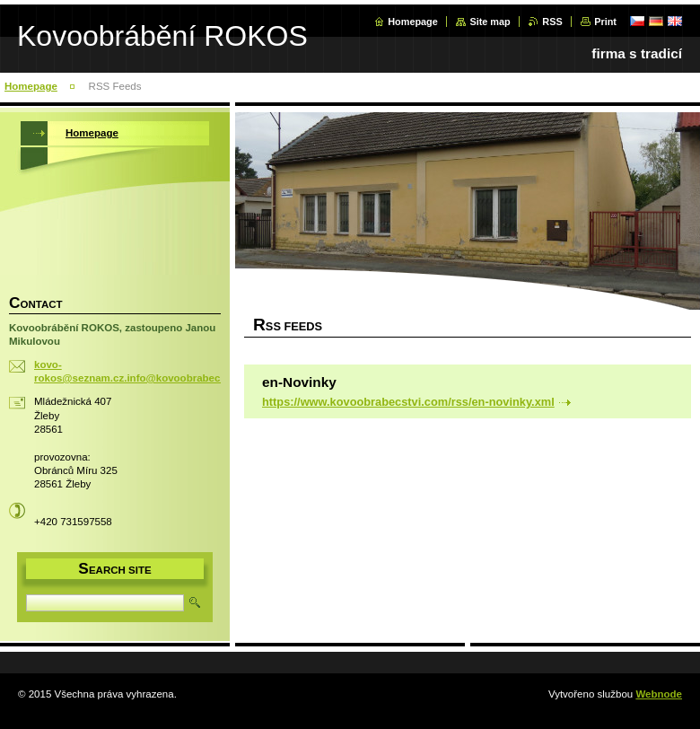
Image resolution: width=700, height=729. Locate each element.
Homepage (413, 22)
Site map (490, 22)
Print (605, 22)
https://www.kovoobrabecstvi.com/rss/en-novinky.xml (408, 402)
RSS (552, 22)
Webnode (659, 694)
